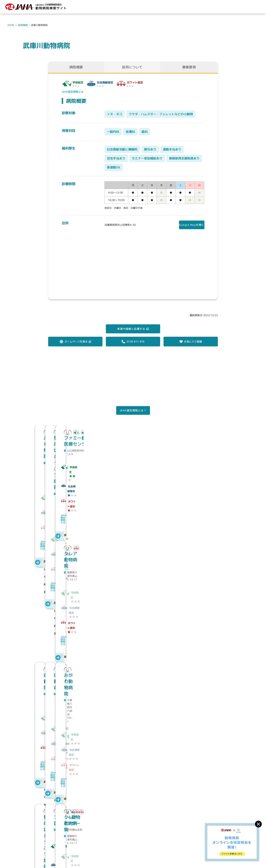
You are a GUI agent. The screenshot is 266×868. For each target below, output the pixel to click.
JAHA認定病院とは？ (133, 418)
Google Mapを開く (189, 225)
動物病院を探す (171, 841)
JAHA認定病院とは (73, 92)
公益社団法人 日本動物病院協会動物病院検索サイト (61, 845)
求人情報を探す (196, 841)
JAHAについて (147, 841)
